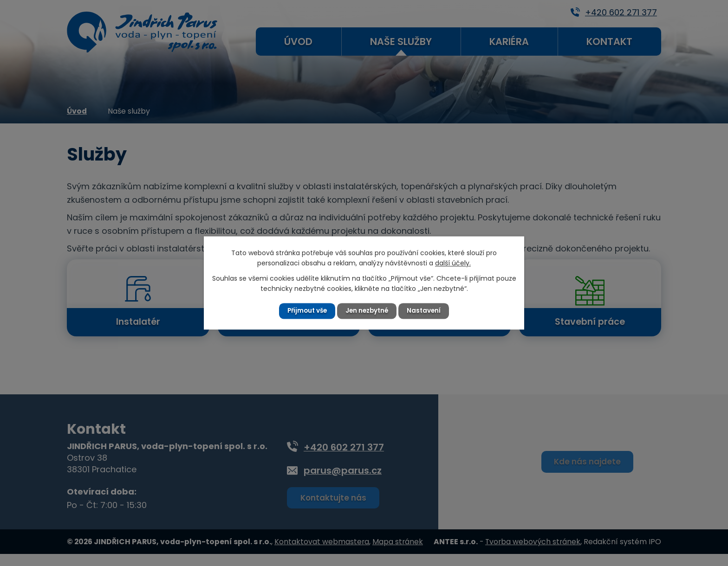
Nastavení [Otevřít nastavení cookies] (426, 311)
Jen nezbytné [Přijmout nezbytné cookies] (368, 311)
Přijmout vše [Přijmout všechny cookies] (305, 311)
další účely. (453, 263)
